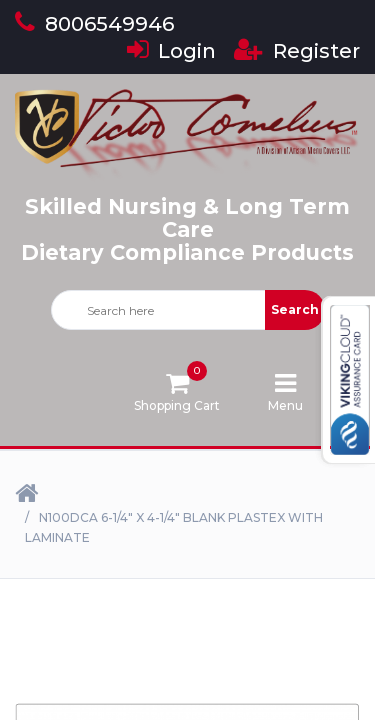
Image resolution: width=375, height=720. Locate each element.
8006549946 (94, 24)
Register (297, 51)
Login (171, 51)
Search (295, 309)
